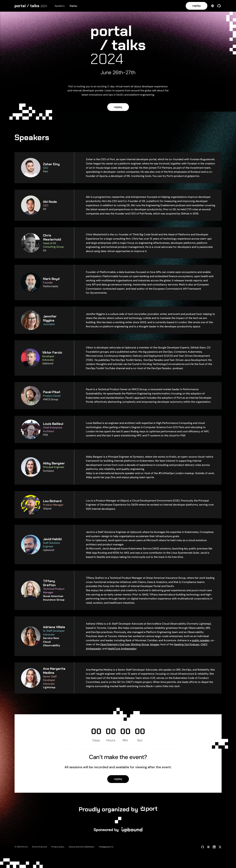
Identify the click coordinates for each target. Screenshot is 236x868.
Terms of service (39, 847)
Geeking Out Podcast (187, 644)
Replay (73, 6)
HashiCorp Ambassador (122, 649)
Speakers (60, 6)
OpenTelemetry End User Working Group (125, 644)
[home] (31, 6)
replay (197, 6)
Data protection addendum (82, 847)
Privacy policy (58, 847)
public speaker (201, 640)
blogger (155, 644)
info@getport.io (106, 847)
